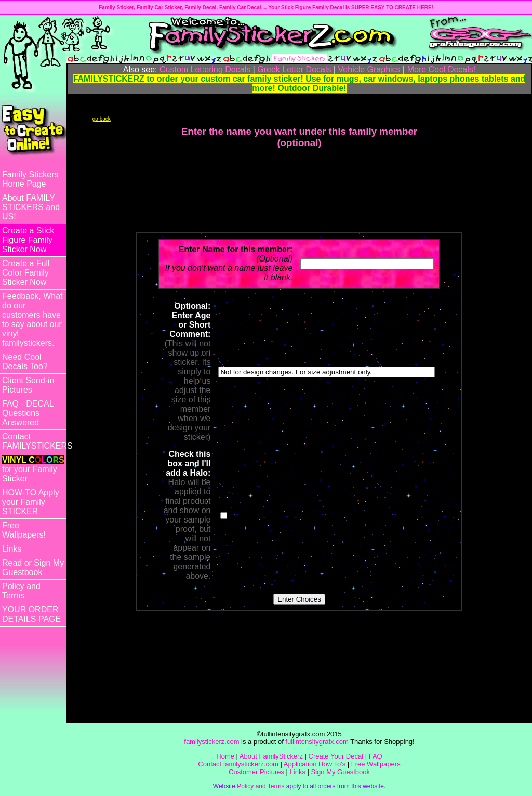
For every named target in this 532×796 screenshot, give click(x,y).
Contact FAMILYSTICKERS (34, 441)
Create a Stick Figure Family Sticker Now (28, 240)
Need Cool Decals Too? (25, 362)
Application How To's (315, 764)
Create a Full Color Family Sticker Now (26, 273)
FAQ (376, 756)
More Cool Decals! (442, 69)
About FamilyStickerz (271, 756)
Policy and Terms (21, 591)
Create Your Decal (336, 756)
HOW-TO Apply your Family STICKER (31, 502)
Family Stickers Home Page (30, 179)
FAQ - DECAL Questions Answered (28, 413)
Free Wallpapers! (24, 530)
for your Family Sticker (33, 469)
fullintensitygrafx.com (317, 742)
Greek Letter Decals (294, 69)
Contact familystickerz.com (238, 764)
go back (102, 119)
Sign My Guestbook (341, 772)
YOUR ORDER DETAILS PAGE (31, 614)
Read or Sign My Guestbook (33, 567)
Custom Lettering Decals (205, 69)
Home (225, 756)
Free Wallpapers (376, 764)
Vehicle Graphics (369, 69)
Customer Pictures (256, 772)
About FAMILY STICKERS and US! (31, 207)
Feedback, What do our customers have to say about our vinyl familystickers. (32, 319)
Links (12, 549)
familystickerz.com (211, 742)
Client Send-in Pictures (28, 385)
